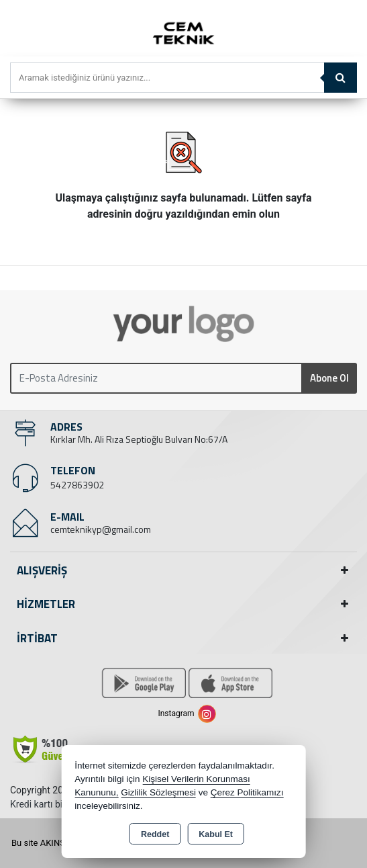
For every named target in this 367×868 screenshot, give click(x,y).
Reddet (155, 834)
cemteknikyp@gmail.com (101, 529)
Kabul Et (216, 834)
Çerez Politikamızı (247, 792)
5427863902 (77, 485)
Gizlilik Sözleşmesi (158, 792)
